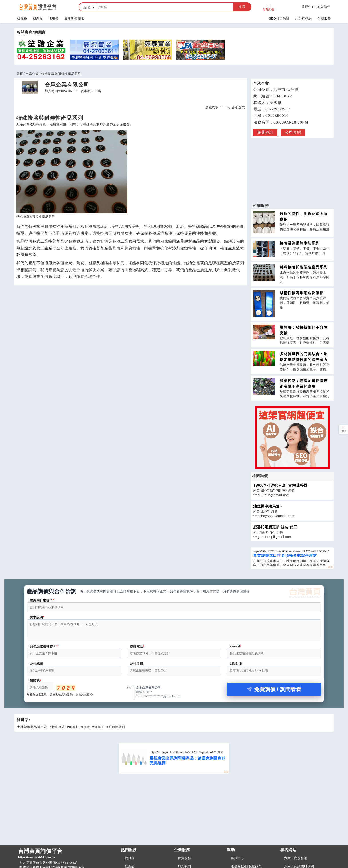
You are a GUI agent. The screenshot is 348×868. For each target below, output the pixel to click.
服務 (87, 7)
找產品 (38, 18)
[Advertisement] (292, 168)
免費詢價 (268, 7)
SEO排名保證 (279, 18)
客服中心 (237, 861)
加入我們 (324, 7)
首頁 (20, 74)
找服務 (22, 18)
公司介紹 (293, 132)
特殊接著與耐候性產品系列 (304, 267)
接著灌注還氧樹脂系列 (300, 243)
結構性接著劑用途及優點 (302, 293)
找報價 (54, 18)
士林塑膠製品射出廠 (32, 730)
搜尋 (242, 7)
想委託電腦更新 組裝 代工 (275, 527)
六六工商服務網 (296, 861)
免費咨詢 (265, 132)
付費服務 (324, 18)
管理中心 (308, 7)
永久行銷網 (304, 18)
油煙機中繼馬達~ (268, 506)
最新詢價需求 (74, 18)
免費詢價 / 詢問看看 (274, 692)
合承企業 (32, 74)
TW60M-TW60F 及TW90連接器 (280, 485)
